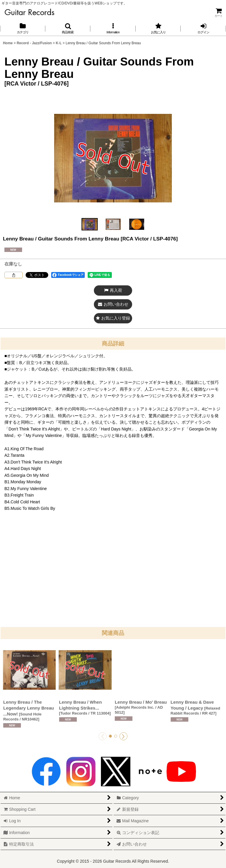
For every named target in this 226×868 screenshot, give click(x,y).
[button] (68, 28)
